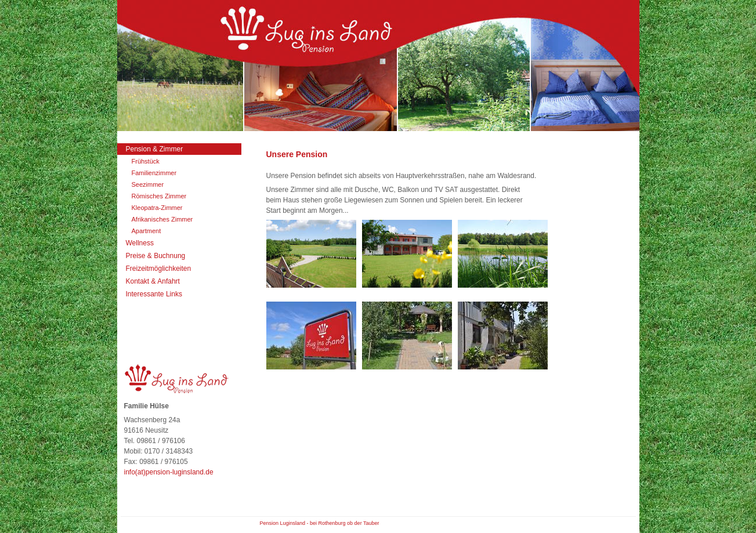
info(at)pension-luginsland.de (169, 472)
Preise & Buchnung (156, 256)
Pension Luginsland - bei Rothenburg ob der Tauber (320, 523)
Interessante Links (154, 294)
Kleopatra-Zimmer (157, 208)
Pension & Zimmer (155, 149)
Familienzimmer (154, 173)
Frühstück (146, 161)
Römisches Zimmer (159, 196)
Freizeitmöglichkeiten (159, 269)
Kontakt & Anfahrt (153, 281)
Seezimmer (148, 184)
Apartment (147, 231)
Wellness (140, 243)
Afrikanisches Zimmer (162, 219)
